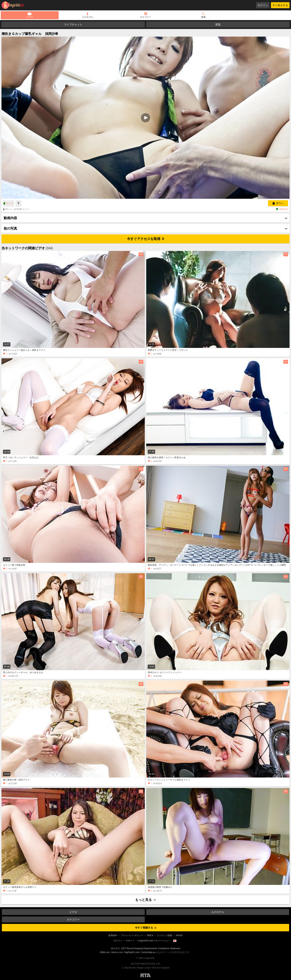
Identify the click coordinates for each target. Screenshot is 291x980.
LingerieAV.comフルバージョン (153, 941)
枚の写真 (10, 228)
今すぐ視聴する (146, 928)
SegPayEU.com (132, 952)
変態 (218, 25)
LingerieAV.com (14, 5)
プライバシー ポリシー (132, 935)
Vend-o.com (117, 952)
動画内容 (10, 218)
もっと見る (145, 900)
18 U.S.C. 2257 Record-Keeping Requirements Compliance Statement (146, 948)
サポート (130, 941)
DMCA (150, 935)
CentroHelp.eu (148, 952)
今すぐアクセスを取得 (146, 239)
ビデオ (30, 17)
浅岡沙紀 (284, 209)
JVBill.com (104, 952)
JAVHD (179, 935)
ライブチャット (73, 25)
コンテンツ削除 (164, 935)
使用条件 (113, 935)
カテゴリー (145, 17)
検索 (203, 17)
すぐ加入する (280, 5)
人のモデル (88, 17)
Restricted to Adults (146, 975)
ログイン (263, 5)
